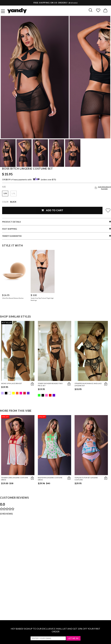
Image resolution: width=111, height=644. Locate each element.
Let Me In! (73, 638)
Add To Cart (52, 210)
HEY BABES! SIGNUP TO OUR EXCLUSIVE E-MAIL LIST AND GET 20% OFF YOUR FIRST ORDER (55, 630)
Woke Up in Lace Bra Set (12, 383)
